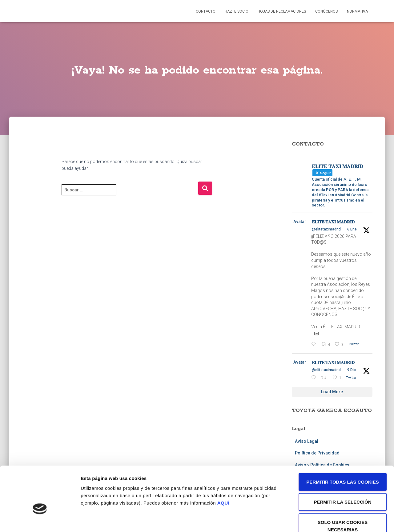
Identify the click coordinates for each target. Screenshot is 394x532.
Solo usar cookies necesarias (343, 488)
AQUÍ (223, 465)
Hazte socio (237, 11)
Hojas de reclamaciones (282, 11)
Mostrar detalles (331, 520)
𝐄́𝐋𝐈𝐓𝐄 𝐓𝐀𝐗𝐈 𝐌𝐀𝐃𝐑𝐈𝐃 (333, 222)
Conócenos (326, 11)
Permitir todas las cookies (343, 444)
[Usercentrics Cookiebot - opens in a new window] (40, 520)
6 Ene (352, 229)
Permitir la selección (343, 464)
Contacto (206, 11)
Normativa (357, 11)
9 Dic (352, 370)
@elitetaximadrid (326, 229)
